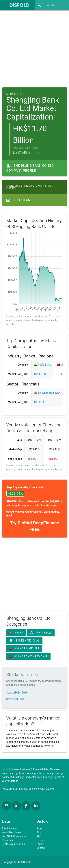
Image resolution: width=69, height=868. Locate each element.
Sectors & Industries (13, 844)
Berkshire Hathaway (47, 393)
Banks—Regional (24, 641)
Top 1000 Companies (14, 836)
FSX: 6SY (19, 699)
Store (39, 829)
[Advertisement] (34, 48)
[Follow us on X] (17, 806)
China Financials (24, 649)
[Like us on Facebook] (26, 806)
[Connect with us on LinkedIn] (36, 806)
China (16, 633)
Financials (41, 633)
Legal (40, 844)
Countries (8, 840)
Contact (41, 848)
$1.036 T (39, 402)
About (40, 836)
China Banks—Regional (29, 656)
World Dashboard (12, 832)
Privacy (41, 840)
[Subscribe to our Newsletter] (7, 806)
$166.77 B (63, 374)
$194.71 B (40, 374)
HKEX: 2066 (21, 693)
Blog (39, 832)
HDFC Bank (42, 365)
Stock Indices (10, 829)
